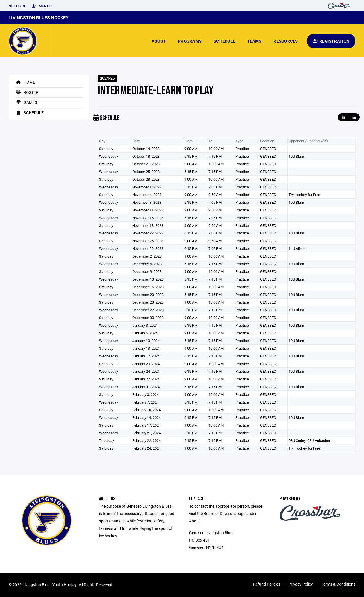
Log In (17, 6)
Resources (286, 41)
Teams (254, 41)
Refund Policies (267, 584)
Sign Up (42, 6)
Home (25, 82)
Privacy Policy (301, 584)
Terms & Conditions (338, 584)
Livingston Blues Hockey (39, 18)
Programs (190, 41)
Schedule (224, 41)
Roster (26, 92)
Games (26, 102)
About (159, 41)
